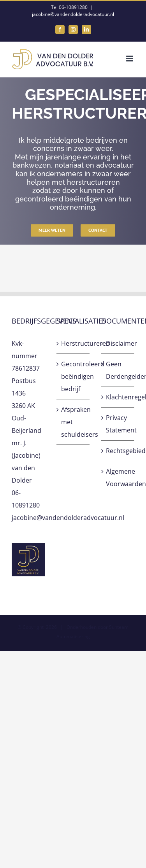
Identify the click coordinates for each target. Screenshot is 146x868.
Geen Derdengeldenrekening (118, 370)
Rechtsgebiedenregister (118, 451)
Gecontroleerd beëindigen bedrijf (73, 376)
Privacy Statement (118, 424)
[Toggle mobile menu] (130, 59)
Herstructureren (73, 343)
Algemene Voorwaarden (118, 478)
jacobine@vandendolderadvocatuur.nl (73, 14)
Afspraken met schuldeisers (73, 422)
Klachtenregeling (118, 397)
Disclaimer (118, 343)
